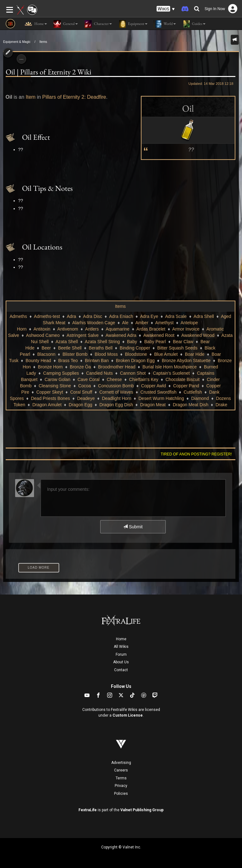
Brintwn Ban (97, 361)
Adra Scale (176, 316)
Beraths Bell (101, 348)
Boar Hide (195, 354)
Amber (142, 323)
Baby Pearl (155, 342)
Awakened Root (159, 335)
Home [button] (36, 24)
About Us (121, 662)
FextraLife (88, 810)
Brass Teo (68, 361)
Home (121, 639)
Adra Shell (204, 316)
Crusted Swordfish (158, 392)
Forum (121, 654)
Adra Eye (149, 316)
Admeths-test (47, 316)
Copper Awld (154, 386)
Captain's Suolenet (171, 373)
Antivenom (68, 329)
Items (43, 42)
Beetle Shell (70, 348)
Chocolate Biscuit (182, 379)
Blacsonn (46, 354)
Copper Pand (186, 386)
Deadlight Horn (116, 398)
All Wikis (121, 647)
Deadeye (86, 398)
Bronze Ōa (81, 367)
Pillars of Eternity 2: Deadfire (74, 97)
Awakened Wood (198, 335)
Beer (46, 348)
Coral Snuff (81, 392)
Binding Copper (135, 348)
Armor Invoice (186, 329)
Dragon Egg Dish (116, 405)
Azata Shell (67, 342)
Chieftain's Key (144, 379)
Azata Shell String (102, 342)
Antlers (92, 329)
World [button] (165, 24)
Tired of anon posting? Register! (196, 454)
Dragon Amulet (47, 405)
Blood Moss (106, 354)
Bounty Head (38, 361)
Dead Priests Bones (50, 398)
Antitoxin (42, 329)
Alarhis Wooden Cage (94, 323)
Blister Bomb (75, 354)
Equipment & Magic (17, 42)
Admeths (18, 316)
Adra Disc (93, 316)
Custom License (128, 715)
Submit (133, 527)
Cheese (114, 379)
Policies (121, 794)
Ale (125, 323)
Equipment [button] (133, 24)
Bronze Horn (50, 367)
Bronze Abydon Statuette (186, 361)
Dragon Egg (81, 405)
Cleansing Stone (55, 386)
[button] (166, 9)
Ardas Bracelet (151, 329)
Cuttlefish (193, 392)
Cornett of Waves (116, 392)
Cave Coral (89, 379)
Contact (121, 670)
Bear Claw (183, 342)
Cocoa (84, 386)
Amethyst (164, 323)
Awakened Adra (121, 335)
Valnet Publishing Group (142, 810)
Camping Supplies (61, 373)
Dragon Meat (153, 405)
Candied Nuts (99, 373)
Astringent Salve (83, 335)
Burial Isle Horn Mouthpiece (170, 367)
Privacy (121, 786)
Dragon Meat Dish (190, 405)
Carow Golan (57, 379)
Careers (121, 770)
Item (31, 97)
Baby (132, 342)
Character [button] (98, 24)
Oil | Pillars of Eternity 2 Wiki (49, 72)
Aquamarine (118, 329)
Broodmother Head (117, 367)
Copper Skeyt (50, 392)
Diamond (200, 398)
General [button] (66, 24)
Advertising (121, 763)
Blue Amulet (166, 354)
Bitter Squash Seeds (177, 348)
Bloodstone (136, 354)
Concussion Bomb (116, 386)
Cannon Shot (133, 373)
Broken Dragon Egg (135, 361)
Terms (121, 778)
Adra (72, 316)
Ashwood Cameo (43, 335)
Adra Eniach (121, 316)
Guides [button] (194, 24)
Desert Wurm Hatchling (161, 398)
